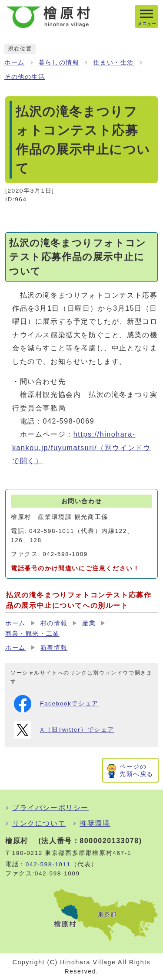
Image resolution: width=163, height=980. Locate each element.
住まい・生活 (113, 63)
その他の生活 (25, 77)
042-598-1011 (48, 864)
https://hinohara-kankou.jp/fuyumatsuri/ (81, 448)
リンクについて (39, 823)
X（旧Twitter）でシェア (64, 730)
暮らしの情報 (59, 63)
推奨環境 (95, 823)
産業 (89, 623)
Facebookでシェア (56, 704)
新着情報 (54, 648)
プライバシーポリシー (50, 808)
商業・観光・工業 (32, 634)
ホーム (15, 63)
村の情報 (54, 623)
